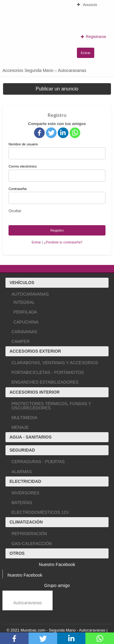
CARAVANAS (24, 332)
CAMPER (21, 341)
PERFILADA (25, 312)
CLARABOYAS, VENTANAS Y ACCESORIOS (55, 363)
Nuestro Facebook (25, 575)
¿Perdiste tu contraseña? (63, 242)
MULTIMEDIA (24, 418)
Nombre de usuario (57, 151)
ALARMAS (22, 472)
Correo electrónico (57, 173)
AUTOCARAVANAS (30, 294)
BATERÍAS (22, 503)
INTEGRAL (24, 302)
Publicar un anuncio (57, 89)
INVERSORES (26, 493)
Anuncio (87, 5)
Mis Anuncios (92, 14)
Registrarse (93, 37)
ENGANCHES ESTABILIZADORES (45, 382)
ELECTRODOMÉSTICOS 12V (40, 512)
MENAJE (20, 427)
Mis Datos (89, 24)
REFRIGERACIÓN (29, 534)
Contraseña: (18, 189)
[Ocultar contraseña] (15, 211)
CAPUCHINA (26, 322)
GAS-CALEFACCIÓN (32, 544)
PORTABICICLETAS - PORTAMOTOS (48, 372)
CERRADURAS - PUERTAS (38, 462)
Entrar (86, 53)
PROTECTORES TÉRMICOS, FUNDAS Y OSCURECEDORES (51, 406)
